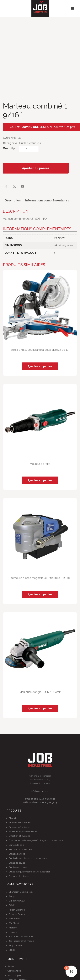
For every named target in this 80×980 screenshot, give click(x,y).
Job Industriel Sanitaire (21, 937)
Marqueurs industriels (20, 849)
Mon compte (14, 975)
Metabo (13, 928)
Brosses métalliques (19, 827)
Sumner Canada (17, 914)
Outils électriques (30, 143)
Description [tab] (13, 200)
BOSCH (13, 950)
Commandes (14, 971)
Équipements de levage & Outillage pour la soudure (36, 840)
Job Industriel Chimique (21, 941)
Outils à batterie (17, 854)
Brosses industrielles (20, 822)
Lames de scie (16, 845)
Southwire (14, 919)
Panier (11, 966)
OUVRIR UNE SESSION (37, 127)
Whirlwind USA (17, 901)
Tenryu (12, 896)
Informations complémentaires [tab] (47, 200)
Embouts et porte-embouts (23, 831)
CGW (12, 905)
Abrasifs (13, 818)
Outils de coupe (17, 863)
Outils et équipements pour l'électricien (30, 872)
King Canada (15, 946)
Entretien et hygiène (19, 836)
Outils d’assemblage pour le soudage (28, 858)
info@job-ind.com (40, 791)
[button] (40, 366)
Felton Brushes (17, 910)
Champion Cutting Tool (21, 892)
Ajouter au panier (36, 168)
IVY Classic (14, 923)
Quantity (9, 148)
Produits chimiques (19, 876)
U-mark (13, 932)
